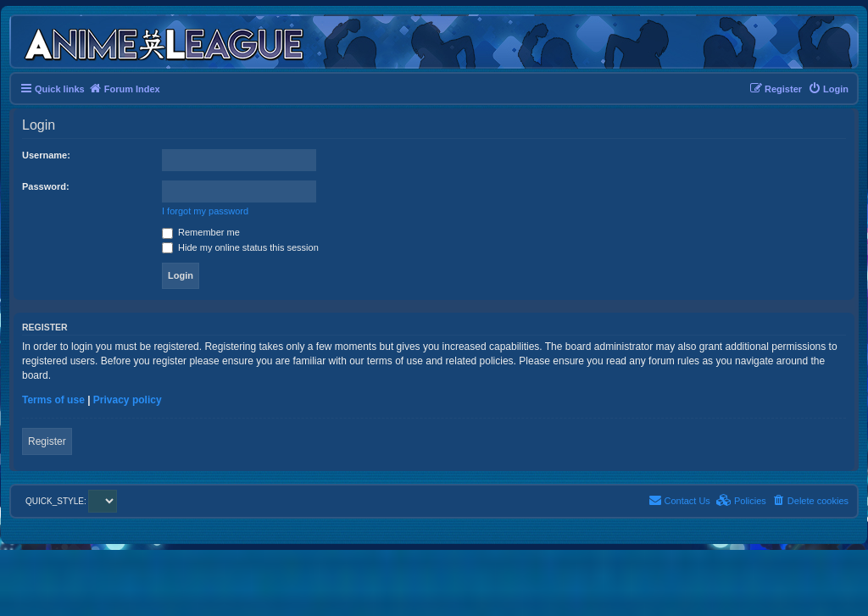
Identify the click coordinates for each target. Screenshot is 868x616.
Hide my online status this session (240, 247)
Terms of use (53, 400)
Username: (46, 155)
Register (47, 441)
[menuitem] (828, 89)
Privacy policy (128, 400)
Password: (46, 186)
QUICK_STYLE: (71, 501)
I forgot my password (205, 211)
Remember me (201, 232)
